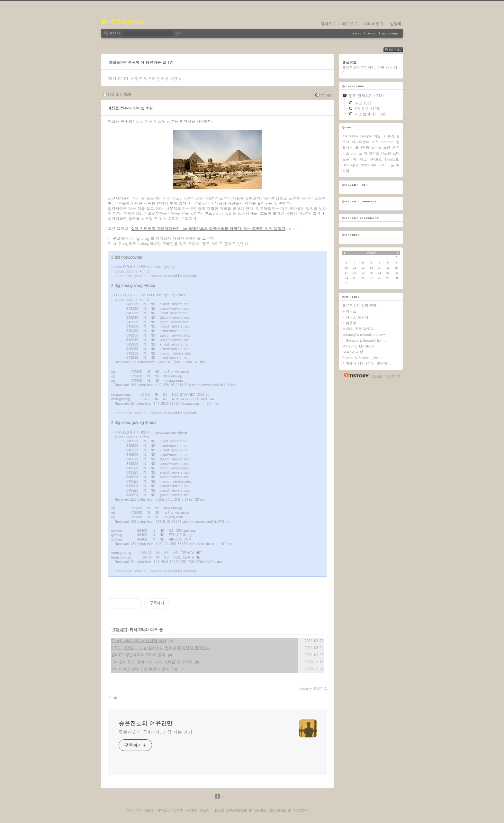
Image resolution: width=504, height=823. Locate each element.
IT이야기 (327, 95)
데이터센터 (361, 142)
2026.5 (371, 253)
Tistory (301, 810)
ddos (365, 165)
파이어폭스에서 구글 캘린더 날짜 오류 (145, 669)
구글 (391, 165)
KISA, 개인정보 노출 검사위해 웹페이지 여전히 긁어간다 (161, 647)
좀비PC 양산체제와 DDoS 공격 (138, 655)
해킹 (377, 136)
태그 (130, 810)
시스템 (386, 153)
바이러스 (360, 159)
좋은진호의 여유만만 (123, 21)
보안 (387, 148)
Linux (354, 136)
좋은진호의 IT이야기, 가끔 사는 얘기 (156, 732)
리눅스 (374, 153)
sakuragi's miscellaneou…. (364, 334)
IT (384, 136)
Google (366, 136)
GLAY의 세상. (353, 352)
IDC (382, 165)
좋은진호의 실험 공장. (360, 305)
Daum (260, 810)
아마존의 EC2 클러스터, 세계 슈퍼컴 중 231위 (152, 662)
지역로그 (328, 24)
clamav (357, 153)
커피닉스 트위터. (356, 317)
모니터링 (362, 148)
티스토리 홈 (355, 375)
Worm (376, 148)
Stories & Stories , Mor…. (363, 358)
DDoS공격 (351, 165)
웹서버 (348, 148)
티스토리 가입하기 (385, 376)
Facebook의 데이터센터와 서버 (139, 640)
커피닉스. (350, 311)
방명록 (396, 24)
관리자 (191, 810)
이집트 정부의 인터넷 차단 (154, 78)
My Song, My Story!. (359, 346)
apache (388, 142)
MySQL (376, 159)
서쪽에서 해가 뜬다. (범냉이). (366, 363)
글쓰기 (204, 810)
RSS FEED (398, 50)
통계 (391, 136)
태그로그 (350, 24)
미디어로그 (374, 24)
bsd (345, 136)
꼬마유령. (350, 323)
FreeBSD (392, 159)
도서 (375, 142)
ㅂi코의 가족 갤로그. (359, 329)
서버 (374, 165)
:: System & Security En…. (364, 340)
